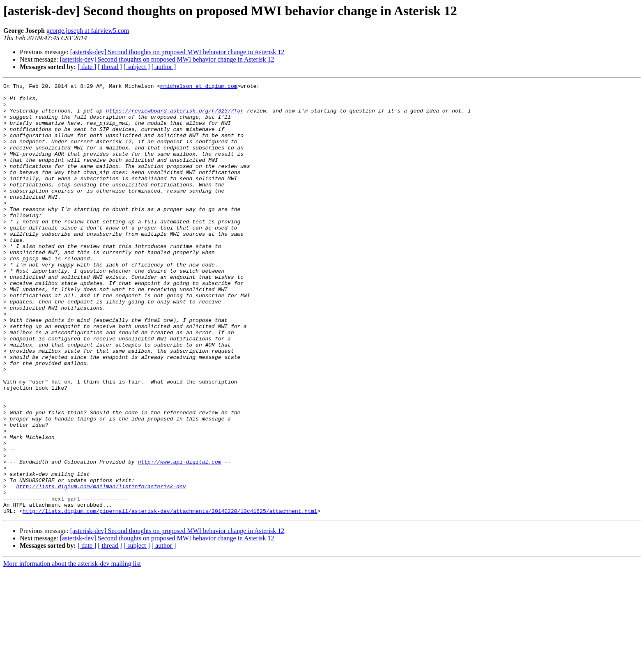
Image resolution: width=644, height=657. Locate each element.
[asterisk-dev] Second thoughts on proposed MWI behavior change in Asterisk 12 (177, 52)
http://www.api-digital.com (180, 538)
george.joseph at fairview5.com (88, 31)
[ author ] (164, 67)
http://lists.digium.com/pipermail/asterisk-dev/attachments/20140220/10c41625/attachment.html (170, 597)
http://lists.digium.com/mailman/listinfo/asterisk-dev (101, 567)
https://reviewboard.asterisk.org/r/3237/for (175, 117)
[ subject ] (137, 67)
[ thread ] (110, 67)
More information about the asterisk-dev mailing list (72, 650)
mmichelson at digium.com (199, 87)
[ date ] (87, 67)
